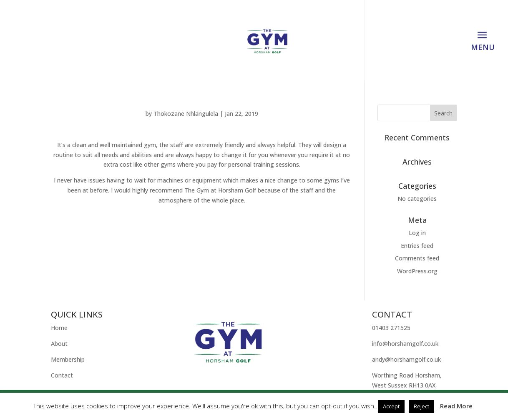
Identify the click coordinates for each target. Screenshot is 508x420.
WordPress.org (417, 271)
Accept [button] (391, 406)
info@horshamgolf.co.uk (405, 344)
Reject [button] (421, 406)
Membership (68, 359)
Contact (62, 375)
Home (59, 328)
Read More (456, 406)
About (59, 344)
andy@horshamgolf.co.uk (406, 359)
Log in (417, 233)
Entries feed (417, 246)
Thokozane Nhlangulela (186, 114)
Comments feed (417, 258)
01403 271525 (391, 328)
